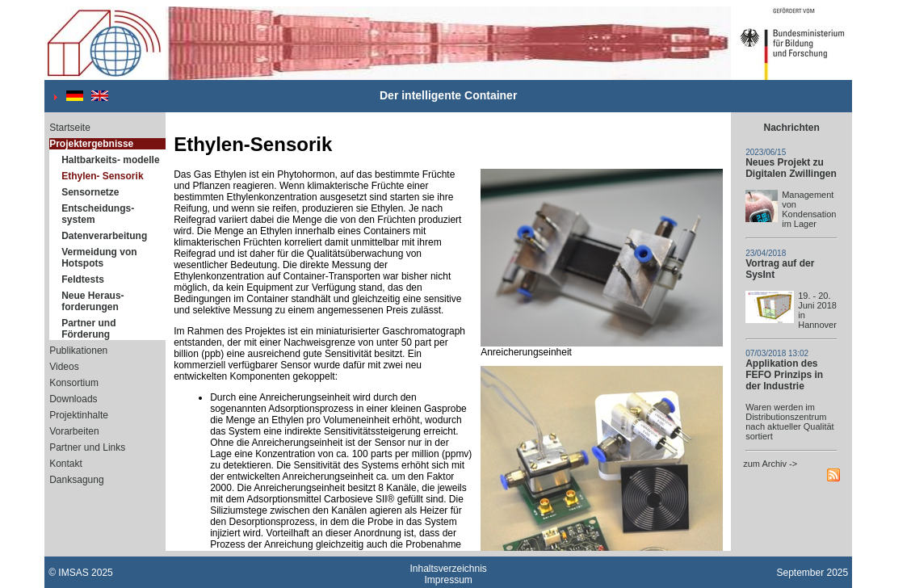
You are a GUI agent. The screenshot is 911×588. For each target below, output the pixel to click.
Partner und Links (87, 447)
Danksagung (76, 480)
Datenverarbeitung (104, 236)
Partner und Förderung (88, 329)
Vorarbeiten (74, 431)
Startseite (70, 128)
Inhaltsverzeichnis (448, 569)
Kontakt (66, 464)
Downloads (73, 399)
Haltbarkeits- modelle (110, 160)
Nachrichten (792, 128)
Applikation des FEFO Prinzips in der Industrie (784, 375)
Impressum (449, 580)
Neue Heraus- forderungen (92, 301)
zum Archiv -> (770, 464)
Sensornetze (90, 192)
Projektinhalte (79, 415)
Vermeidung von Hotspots (99, 258)
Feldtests (83, 279)
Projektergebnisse (91, 144)
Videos (64, 367)
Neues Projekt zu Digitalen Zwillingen (791, 168)
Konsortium (74, 383)
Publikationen (78, 351)
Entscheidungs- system (98, 214)
